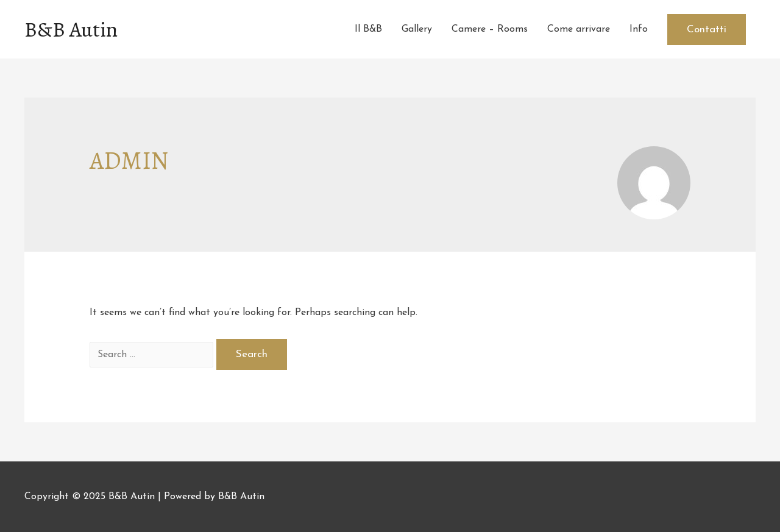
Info (639, 29)
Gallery (417, 29)
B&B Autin (71, 29)
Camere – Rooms (490, 29)
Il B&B (368, 29)
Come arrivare (579, 29)
